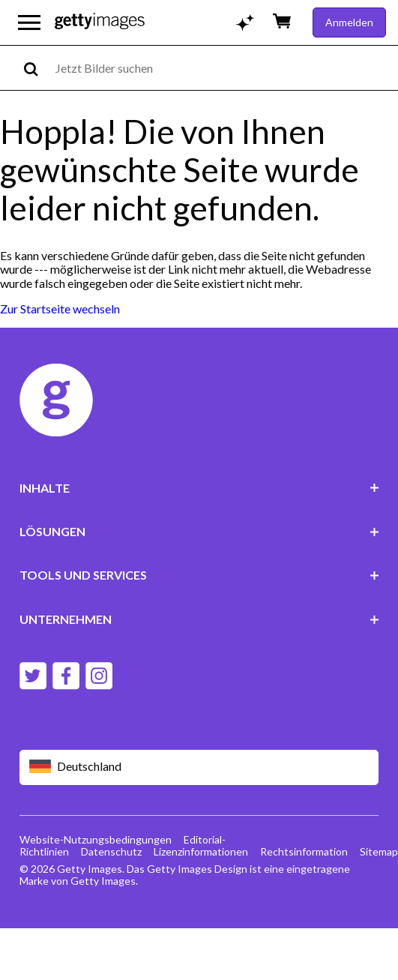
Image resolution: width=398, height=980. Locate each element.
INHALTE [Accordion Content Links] (199, 488)
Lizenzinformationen (201, 851)
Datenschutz (111, 851)
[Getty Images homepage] (100, 22)
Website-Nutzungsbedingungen (96, 839)
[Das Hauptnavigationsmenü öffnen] (29, 22)
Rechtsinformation (304, 851)
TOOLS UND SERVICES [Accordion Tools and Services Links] (199, 575)
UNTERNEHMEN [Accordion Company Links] (199, 619)
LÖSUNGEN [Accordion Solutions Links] (199, 531)
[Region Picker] (199, 767)
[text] (224, 68)
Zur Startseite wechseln (60, 309)
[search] (37, 68)
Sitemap (379, 851)
